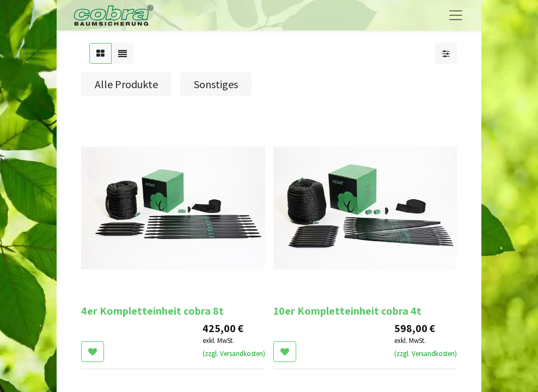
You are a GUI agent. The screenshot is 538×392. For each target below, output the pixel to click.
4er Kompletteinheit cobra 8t (152, 311)
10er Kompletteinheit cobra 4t (347, 311)
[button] (93, 352)
